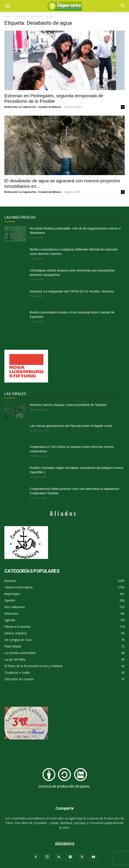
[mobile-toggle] (7, 6)
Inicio (8, 16)
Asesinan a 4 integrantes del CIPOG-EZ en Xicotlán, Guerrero (72, 291)
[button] (123, 6)
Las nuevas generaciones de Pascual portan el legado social (71, 426)
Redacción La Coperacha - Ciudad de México (33, 107)
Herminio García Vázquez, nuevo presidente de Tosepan (68, 405)
